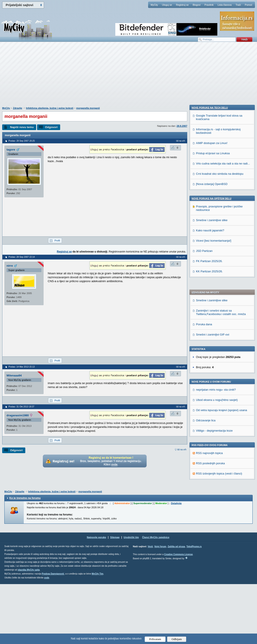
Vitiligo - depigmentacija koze (214, 312)
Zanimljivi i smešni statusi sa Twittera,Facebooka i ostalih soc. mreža (221, 194)
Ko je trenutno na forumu (25, 558)
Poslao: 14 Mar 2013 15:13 (22, 367)
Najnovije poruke (96, 597)
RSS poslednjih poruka (210, 345)
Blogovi (197, 5)
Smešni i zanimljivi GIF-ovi (213, 216)
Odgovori (51, 127)
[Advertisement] (129, 76)
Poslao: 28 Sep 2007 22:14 (22, 257)
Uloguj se (167, 5)
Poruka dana (204, 206)
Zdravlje (17, 108)
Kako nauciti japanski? (210, 492)
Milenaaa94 (14, 375)
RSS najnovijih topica (209, 335)
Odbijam (177, 639)
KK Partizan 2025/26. (209, 533)
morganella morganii (88, 108)
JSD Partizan (204, 513)
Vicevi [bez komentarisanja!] (214, 503)
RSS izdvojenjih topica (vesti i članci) (219, 355)
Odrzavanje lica (206, 302)
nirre (10, 266)
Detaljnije (176, 563)
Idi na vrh (182, 450)
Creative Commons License (178, 614)
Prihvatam (155, 639)
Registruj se (182, 5)
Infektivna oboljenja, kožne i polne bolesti (50, 108)
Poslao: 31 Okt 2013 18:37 (21, 407)
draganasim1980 (18, 415)
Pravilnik (209, 5)
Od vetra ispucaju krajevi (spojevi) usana (221, 292)
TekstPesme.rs (194, 606)
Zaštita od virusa (176, 606)
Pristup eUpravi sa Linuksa (213, 415)
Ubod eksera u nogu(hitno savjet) (217, 282)
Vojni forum (160, 606)
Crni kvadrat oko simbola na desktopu (220, 436)
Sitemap (115, 597)
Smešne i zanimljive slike (212, 182)
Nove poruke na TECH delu (210, 370)
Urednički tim (131, 597)
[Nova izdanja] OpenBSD (212, 446)
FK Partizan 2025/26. (209, 523)
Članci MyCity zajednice (156, 597)
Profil (57, 241)
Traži (238, 5)
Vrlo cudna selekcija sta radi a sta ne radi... (223, 426)
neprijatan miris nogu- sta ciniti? (216, 271)
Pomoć (248, 5)
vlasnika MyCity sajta (29, 630)
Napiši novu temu (22, 127)
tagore (11, 150)
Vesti (150, 606)
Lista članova (225, 5)
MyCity (154, 5)
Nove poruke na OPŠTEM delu (211, 461)
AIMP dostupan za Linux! (212, 405)
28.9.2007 (182, 126)
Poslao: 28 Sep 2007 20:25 (22, 141)
